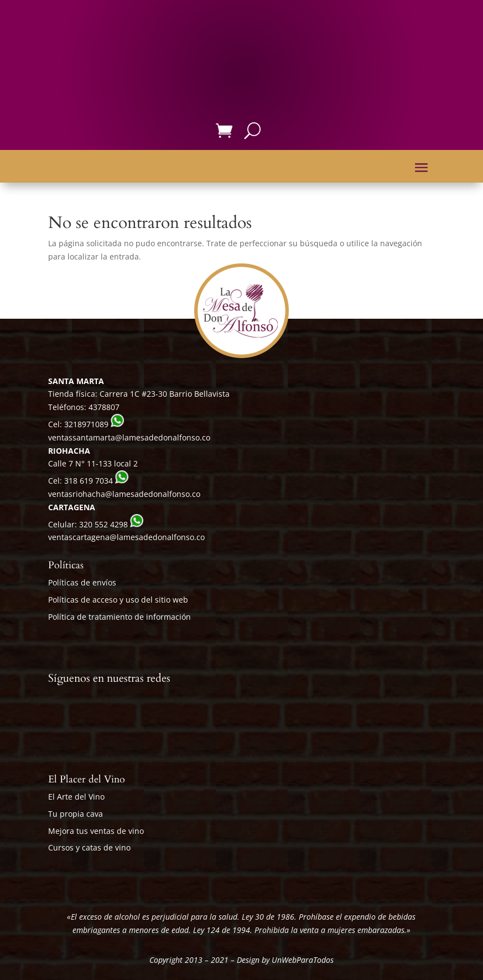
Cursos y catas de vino (89, 847)
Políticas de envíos (82, 582)
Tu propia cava (76, 814)
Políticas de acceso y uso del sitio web (118, 600)
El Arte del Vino (76, 797)
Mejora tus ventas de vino (96, 831)
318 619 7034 (89, 481)
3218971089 (86, 424)
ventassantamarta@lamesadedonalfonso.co (129, 437)
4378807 (104, 407)
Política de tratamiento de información (120, 617)
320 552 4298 (103, 524)
